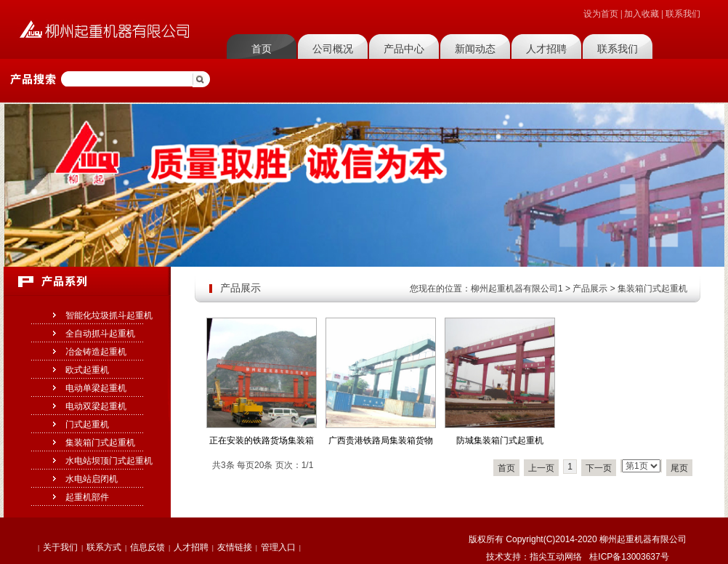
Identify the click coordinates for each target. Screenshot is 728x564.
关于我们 (60, 547)
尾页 (679, 468)
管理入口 (278, 547)
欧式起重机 (87, 370)
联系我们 (683, 14)
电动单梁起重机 (96, 388)
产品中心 (404, 49)
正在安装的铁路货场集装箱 (262, 440)
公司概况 (333, 49)
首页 (262, 49)
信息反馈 (147, 547)
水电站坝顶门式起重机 (109, 461)
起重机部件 (87, 497)
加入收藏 (642, 14)
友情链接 (235, 547)
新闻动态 (475, 49)
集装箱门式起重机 (100, 443)
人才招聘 (546, 49)
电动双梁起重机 (96, 406)
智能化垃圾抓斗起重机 (109, 315)
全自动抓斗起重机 (100, 334)
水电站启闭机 (92, 479)
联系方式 (104, 547)
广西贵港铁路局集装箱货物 (381, 440)
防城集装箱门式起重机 (500, 440)
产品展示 (590, 289)
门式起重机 (87, 424)
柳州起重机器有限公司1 (517, 289)
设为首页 (601, 14)
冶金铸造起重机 (96, 352)
